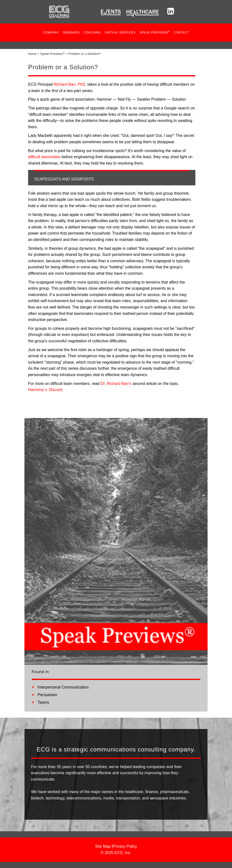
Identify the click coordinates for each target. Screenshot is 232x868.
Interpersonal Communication (63, 687)
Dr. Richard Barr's (116, 384)
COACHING (92, 33)
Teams (43, 702)
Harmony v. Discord (45, 390)
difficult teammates (44, 157)
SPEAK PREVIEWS (155, 32)
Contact (181, 33)
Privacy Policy (125, 846)
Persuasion (47, 695)
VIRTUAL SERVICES (120, 33)
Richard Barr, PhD (69, 84)
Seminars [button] (71, 33)
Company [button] (51, 33)
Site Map (103, 846)
